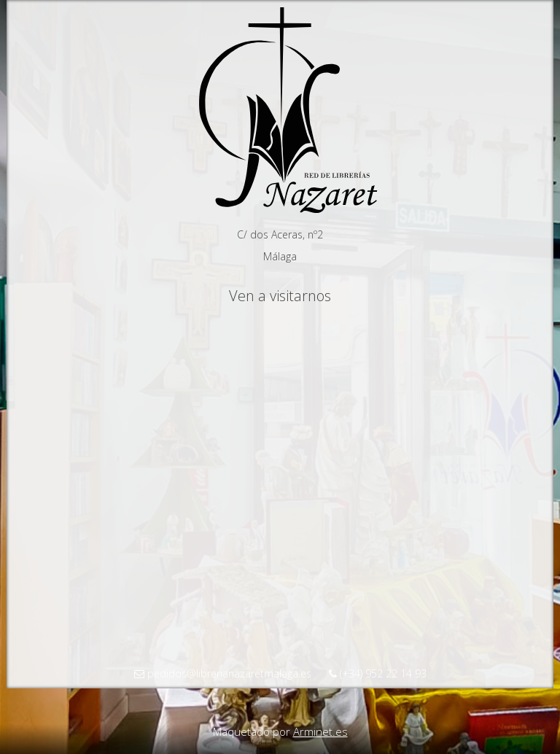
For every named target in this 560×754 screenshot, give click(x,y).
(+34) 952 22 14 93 (378, 673)
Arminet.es (320, 731)
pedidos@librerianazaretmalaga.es (223, 673)
